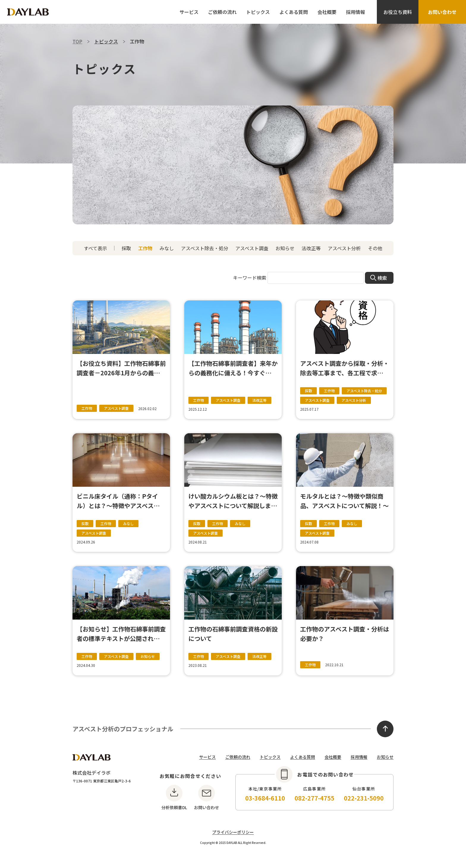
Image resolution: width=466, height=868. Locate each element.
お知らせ (285, 248)
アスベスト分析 (344, 248)
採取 (126, 248)
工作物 (145, 248)
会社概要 (327, 12)
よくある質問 (294, 12)
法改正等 (311, 248)
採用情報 (355, 12)
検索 (382, 278)
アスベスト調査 (252, 248)
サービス (189, 12)
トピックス (258, 12)
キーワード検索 (250, 278)
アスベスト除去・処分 (205, 248)
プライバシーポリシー (233, 832)
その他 (375, 248)
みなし (167, 248)
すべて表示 (95, 248)
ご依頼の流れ (222, 12)
